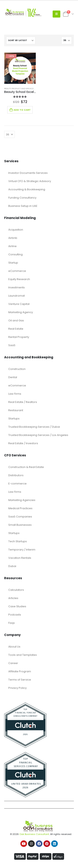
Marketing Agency (21, 312)
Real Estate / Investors (23, 443)
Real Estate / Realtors (23, 402)
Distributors (16, 475)
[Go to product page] (20, 68)
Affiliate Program (20, 671)
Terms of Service (20, 680)
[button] (56, 14)
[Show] (67, 40)
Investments (17, 287)
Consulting (15, 254)
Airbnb (13, 238)
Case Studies (17, 606)
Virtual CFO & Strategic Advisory (30, 181)
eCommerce (17, 271)
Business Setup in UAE (23, 206)
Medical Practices (20, 508)
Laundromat (17, 296)
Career (13, 663)
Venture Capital (19, 304)
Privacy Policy (17, 688)
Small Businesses (20, 525)
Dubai (12, 566)
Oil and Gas (16, 320)
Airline (12, 246)
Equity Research (19, 279)
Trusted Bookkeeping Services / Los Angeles (38, 435)
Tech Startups (18, 541)
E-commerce (17, 484)
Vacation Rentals (20, 558)
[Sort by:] (21, 40)
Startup (13, 263)
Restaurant (16, 410)
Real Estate (16, 329)
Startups (14, 419)
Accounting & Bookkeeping (27, 189)
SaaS (12, 345)
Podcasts (15, 615)
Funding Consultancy (22, 198)
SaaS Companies (20, 517)
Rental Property (19, 337)
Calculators (16, 590)
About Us (14, 647)
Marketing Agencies (22, 500)
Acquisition (16, 230)
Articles (13, 598)
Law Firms (15, 394)
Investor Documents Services (28, 173)
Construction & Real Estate (26, 467)
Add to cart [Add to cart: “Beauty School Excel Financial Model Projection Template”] (22, 110)
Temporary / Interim (22, 550)
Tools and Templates (23, 655)
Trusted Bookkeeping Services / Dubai (34, 427)
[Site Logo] (23, 14)
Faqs (12, 623)
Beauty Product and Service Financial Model (28, 88)
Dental (13, 377)
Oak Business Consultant (34, 834)
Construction (17, 369)
